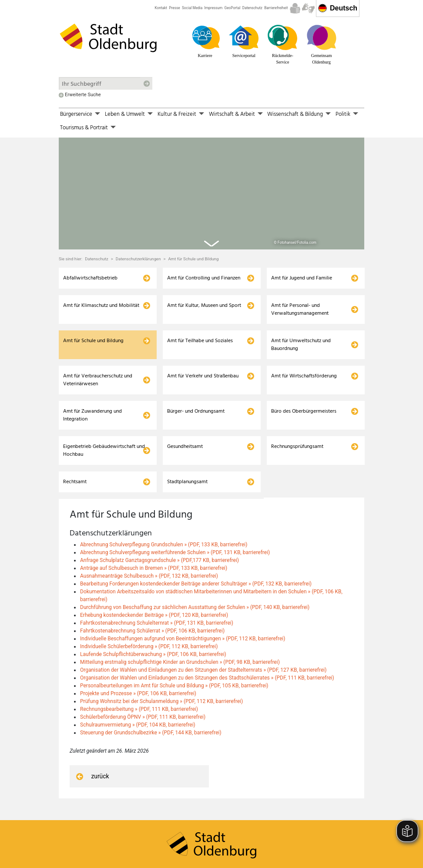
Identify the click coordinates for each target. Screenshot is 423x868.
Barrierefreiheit (276, 8)
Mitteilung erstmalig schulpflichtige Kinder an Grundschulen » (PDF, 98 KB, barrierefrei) (180, 637)
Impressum (214, 8)
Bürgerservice (76, 114)
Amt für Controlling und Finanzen (204, 253)
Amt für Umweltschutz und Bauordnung (301, 319)
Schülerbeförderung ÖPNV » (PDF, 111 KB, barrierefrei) (143, 692)
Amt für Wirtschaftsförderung (304, 351)
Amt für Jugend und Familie (302, 253)
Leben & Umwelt (125, 114)
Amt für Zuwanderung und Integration (92, 390)
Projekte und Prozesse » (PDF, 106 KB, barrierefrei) (138, 668)
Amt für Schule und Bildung (193, 234)
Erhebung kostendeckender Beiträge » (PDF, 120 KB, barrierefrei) (154, 590)
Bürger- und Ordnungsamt (196, 386)
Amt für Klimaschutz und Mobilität (101, 280)
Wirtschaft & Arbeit (232, 114)
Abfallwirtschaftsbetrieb (90, 253)
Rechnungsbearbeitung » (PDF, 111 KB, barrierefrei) (139, 684)
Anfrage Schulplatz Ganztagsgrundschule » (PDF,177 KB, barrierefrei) (159, 535)
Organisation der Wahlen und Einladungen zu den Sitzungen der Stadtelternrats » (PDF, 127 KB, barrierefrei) (203, 645)
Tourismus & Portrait (84, 128)
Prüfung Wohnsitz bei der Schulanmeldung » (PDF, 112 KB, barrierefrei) (161, 676)
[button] (98, 114)
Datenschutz (252, 8)
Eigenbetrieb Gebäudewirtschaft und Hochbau (104, 425)
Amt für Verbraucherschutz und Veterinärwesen (98, 355)
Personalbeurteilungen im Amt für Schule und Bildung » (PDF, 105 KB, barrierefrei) (174, 660)
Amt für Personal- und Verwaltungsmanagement (300, 284)
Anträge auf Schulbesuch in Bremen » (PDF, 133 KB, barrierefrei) (154, 543)
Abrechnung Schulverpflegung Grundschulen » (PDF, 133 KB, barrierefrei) (164, 519)
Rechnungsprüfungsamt (297, 421)
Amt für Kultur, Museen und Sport (204, 280)
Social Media (192, 8)
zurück (91, 751)
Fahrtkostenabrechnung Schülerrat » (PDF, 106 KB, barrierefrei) (152, 606)
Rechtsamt (75, 456)
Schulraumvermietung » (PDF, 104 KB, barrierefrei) (138, 700)
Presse (174, 8)
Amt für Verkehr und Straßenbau (203, 351)
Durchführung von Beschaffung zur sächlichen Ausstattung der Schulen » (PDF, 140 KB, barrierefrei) (195, 582)
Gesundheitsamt (185, 421)
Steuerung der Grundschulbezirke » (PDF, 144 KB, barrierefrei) (151, 707)
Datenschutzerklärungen (138, 234)
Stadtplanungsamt (187, 456)
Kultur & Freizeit (177, 114)
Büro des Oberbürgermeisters (304, 386)
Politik (343, 114)
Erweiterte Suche (83, 95)
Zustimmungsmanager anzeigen (327, 857)
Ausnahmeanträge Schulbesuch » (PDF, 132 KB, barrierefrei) (149, 551)
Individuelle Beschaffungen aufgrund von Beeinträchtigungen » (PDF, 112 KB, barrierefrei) (183, 613)
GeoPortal (233, 8)
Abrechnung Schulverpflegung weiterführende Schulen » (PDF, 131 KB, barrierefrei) (175, 527)
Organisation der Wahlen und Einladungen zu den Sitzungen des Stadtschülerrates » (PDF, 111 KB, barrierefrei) (207, 653)
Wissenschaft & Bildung (295, 114)
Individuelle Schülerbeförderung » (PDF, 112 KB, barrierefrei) (149, 621)
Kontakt (161, 8)
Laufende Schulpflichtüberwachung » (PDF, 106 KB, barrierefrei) (153, 629)
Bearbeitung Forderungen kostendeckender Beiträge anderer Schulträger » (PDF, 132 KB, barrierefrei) (196, 558)
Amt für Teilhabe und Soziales (200, 315)
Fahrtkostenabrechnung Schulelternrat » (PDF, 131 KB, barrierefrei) (157, 598)
